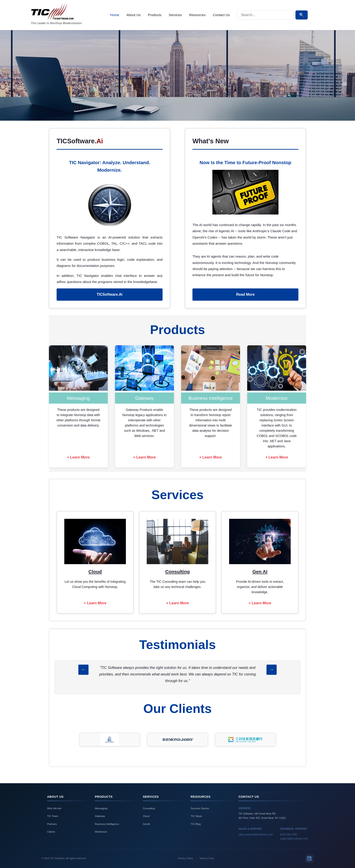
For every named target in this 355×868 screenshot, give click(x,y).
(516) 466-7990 (288, 834)
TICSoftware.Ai (110, 294)
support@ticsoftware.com (294, 839)
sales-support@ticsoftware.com (256, 834)
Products (155, 15)
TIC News (196, 816)
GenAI (146, 824)
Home (115, 15)
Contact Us (221, 15)
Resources (197, 15)
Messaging (101, 808)
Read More (245, 294)
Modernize (101, 832)
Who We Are (54, 808)
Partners (52, 824)
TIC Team (53, 816)
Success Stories (200, 808)
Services (175, 15)
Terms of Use (207, 858)
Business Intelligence (107, 824)
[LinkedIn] (309, 859)
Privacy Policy (185, 858)
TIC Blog (196, 824)
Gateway (100, 816)
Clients (51, 832)
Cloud (146, 816)
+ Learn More (78, 457)
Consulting (149, 808)
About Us (134, 15)
